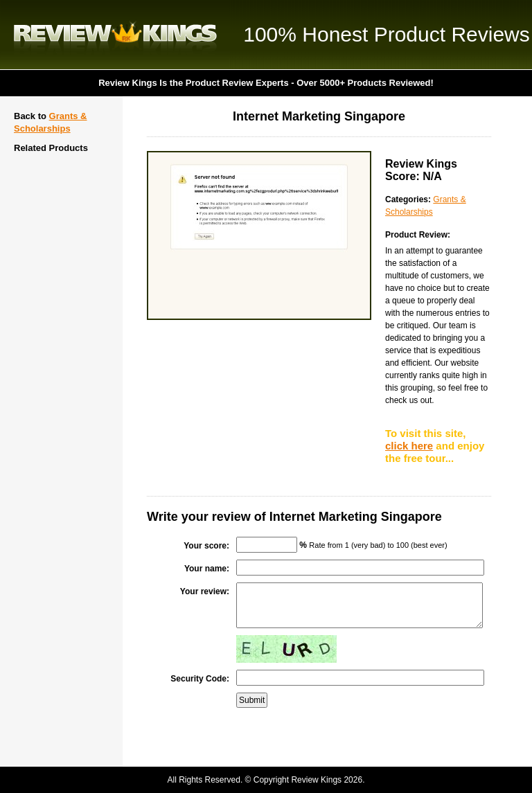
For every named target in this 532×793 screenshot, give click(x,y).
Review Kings (115, 35)
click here (409, 446)
